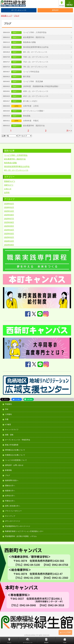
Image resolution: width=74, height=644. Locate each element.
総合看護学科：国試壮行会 (34, 37)
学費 (7, 420)
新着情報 (8, 470)
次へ (68, 131)
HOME (65, 643)
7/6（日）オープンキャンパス (35, 67)
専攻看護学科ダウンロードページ (18, 526)
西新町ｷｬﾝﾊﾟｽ (10, 181)
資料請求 (55, 10)
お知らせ (8, 189)
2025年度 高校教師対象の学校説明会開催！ (41, 86)
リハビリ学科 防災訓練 (33, 81)
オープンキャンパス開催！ (34, 111)
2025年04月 (9, 230)
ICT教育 (8, 425)
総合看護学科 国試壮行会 (34, 126)
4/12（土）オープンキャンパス (36, 96)
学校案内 (8, 404)
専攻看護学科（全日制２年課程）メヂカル (21, 536)
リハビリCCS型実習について (16, 460)
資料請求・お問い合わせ (14, 465)
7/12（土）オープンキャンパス (36, 62)
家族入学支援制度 (12, 445)
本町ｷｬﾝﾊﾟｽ (9, 185)
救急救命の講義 (29, 42)
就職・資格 (9, 435)
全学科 (7, 193)
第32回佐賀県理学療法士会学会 (36, 47)
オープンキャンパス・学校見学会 (18, 440)
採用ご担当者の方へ (13, 506)
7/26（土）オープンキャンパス (36, 57)
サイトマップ (10, 516)
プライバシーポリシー (13, 511)
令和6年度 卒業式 (31, 121)
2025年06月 (9, 222)
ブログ (8, 476)
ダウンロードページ (13, 521)
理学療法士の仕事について (15, 450)
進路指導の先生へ (12, 481)
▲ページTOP (65, 632)
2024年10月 (9, 241)
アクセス (62, 6)
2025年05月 (9, 226)
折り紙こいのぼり (30, 101)
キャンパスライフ (12, 430)
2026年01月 (9, 207)
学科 (7, 409)
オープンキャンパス (19, 10)
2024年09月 (9, 245)
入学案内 (8, 414)
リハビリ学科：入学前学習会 (35, 32)
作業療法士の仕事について (15, 455)
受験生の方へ (10, 486)
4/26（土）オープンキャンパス (36, 91)
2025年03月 (9, 234)
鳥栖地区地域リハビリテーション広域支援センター (24, 531)
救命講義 (27, 116)
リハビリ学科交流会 (31, 72)
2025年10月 (9, 211)
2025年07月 (9, 219)
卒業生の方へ (10, 501)
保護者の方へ (10, 491)
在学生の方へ (10, 496)
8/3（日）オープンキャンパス (35, 52)
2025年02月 (9, 237)
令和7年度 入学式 (31, 106)
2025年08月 (9, 215)
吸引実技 (27, 77)
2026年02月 (9, 204)
